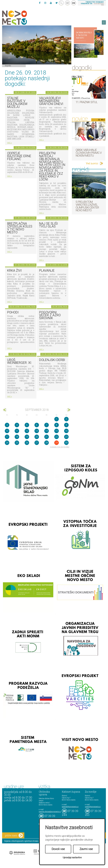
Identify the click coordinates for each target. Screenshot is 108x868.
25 (17, 443)
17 (7, 437)
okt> (69, 410)
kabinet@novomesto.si (70, 807)
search (61, 3)
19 (27, 437)
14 (47, 431)
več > (10, 143)
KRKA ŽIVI (14, 271)
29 (57, 443)
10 (7, 431)
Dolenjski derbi (52, 360)
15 (57, 431)
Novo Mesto (21, 18)
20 (37, 437)
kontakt (67, 3)
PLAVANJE (47, 271)
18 (17, 437)
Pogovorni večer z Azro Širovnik (50, 315)
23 (66, 437)
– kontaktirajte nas (92, 3)
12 (27, 431)
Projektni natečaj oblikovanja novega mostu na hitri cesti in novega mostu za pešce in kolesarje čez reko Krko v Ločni (52, 166)
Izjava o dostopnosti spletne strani (21, 841)
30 (66, 443)
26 (27, 443)
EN (74, 3)
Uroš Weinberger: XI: (19, 361)
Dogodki (8, 66)
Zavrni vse (86, 849)
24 (7, 443)
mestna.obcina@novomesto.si (50, 811)
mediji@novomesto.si (93, 807)
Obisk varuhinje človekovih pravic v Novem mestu (89, 153)
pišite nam (14, 835)
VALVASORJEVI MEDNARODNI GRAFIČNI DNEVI (51, 101)
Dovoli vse (58, 849)
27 (37, 443)
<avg (5, 410)
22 (57, 437)
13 (37, 431)
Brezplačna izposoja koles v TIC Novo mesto (20, 228)
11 (17, 431)
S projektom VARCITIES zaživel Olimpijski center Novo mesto (87, 206)
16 (66, 431)
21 (47, 437)
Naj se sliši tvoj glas (48, 225)
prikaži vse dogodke (60, 447)
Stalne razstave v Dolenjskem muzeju (17, 102)
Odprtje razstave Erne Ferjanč (19, 156)
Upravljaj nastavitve (72, 858)
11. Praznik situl (87, 102)
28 (47, 443)
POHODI (13, 312)
